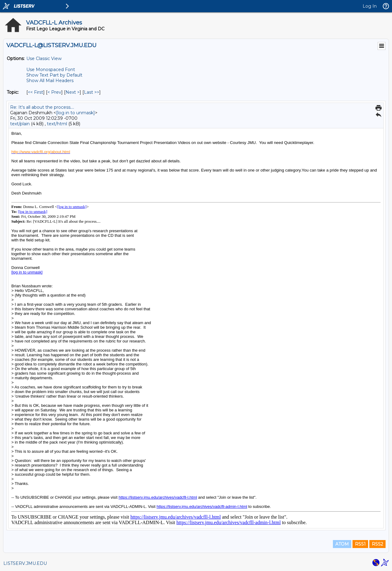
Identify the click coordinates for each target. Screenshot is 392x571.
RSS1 (360, 544)
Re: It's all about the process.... (42, 107)
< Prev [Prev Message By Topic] (54, 92)
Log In (370, 6)
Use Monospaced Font (51, 70)
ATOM (342, 544)
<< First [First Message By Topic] (36, 92)
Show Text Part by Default (54, 75)
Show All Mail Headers (50, 81)
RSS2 (377, 544)
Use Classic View (44, 59)
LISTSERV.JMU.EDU (25, 563)
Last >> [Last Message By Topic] (92, 92)
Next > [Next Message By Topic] (73, 92)
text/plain (20, 124)
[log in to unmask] (75, 113)
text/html (57, 124)
